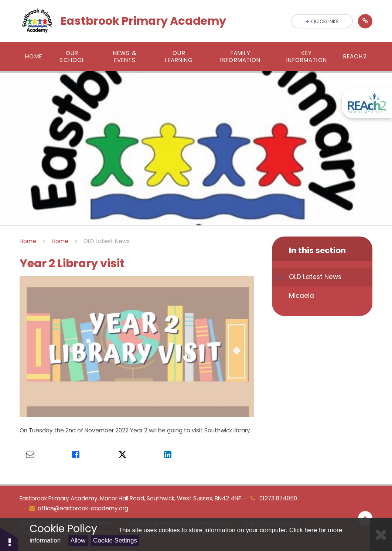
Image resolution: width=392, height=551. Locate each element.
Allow (78, 540)
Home (28, 241)
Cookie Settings (115, 540)
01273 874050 (277, 498)
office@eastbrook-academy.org (83, 508)
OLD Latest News (107, 241)
